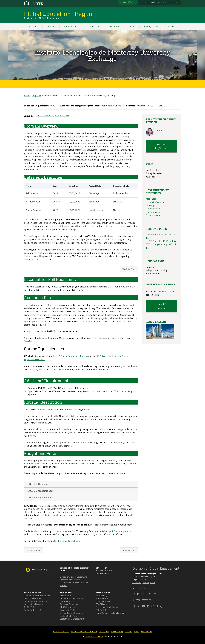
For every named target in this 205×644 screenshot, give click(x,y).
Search (172, 2)
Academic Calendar (155, 202)
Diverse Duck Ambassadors (72, 613)
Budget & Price (62, 116)
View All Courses (161, 306)
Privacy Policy (117, 632)
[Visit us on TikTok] (162, 607)
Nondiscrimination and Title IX (84, 632)
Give (165, 2)
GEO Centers (65, 595)
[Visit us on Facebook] (134, 607)
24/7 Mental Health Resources (37, 595)
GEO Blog (172, 27)
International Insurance (34, 604)
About (136, 632)
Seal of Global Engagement (72, 619)
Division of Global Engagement (73, 577)
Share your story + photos (35, 601)
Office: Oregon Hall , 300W (144, 583)
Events (132, 27)
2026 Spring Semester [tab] (39, 498)
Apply (153, 2)
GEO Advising (101, 595)
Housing (150, 206)
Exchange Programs (69, 604)
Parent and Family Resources (108, 607)
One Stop (145, 2)
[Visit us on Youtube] (143, 607)
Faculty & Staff (151, 27)
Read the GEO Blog (68, 610)
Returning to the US (33, 610)
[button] (160, 338)
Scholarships (93, 27)
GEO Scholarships (68, 607)
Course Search (153, 209)
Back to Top (129, 269)
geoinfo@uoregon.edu (120, 531)
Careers (128, 632)
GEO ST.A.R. (29, 607)
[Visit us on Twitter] (139, 607)
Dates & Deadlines (45, 116)
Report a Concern (61, 632)
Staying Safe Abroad (33, 598)
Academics (151, 199)
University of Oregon (94, 637)
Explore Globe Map (68, 616)
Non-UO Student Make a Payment (110, 613)
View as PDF (34, 550)
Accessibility (104, 632)
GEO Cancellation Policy (68, 541)
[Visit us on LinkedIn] (157, 607)
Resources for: (126, 2)
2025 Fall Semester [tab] (37, 484)
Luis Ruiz (159, 131)
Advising (51, 27)
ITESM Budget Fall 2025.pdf (159, 241)
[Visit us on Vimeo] (148, 607)
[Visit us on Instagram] (153, 607)
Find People (146, 632)
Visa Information (153, 212)
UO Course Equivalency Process (72, 356)
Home (27, 96)
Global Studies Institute (70, 580)
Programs (33, 27)
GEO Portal (114, 27)
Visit (159, 2)
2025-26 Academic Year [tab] (40, 491)
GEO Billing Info (102, 604)
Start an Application (161, 146)
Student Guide (71, 27)
